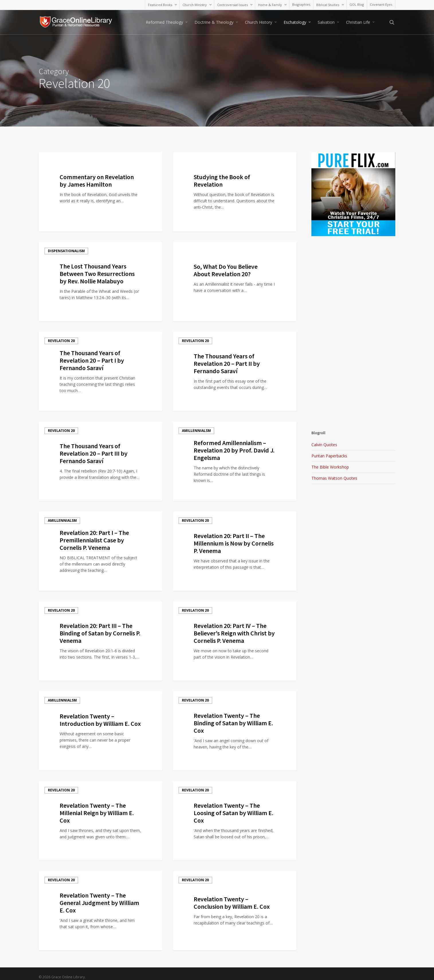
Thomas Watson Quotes (334, 478)
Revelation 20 (61, 341)
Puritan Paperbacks (329, 456)
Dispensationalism (66, 251)
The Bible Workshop (330, 467)
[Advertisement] (353, 238)
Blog (53, 161)
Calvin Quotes (324, 445)
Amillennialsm (196, 161)
